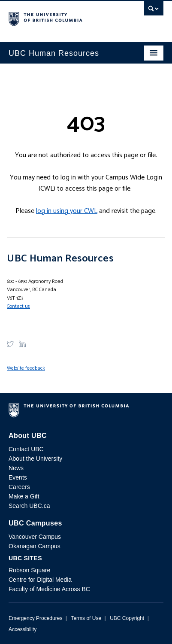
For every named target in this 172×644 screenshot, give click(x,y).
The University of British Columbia (63, 18)
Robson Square (29, 570)
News (16, 468)
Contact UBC (26, 449)
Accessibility (23, 629)
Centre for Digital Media (40, 580)
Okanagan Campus (35, 546)
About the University (35, 459)
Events (18, 477)
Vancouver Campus (35, 537)
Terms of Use (86, 618)
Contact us (18, 306)
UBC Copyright (127, 618)
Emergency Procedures (35, 618)
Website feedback (26, 368)
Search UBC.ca (29, 506)
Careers (19, 487)
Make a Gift (24, 496)
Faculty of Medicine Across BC (49, 589)
